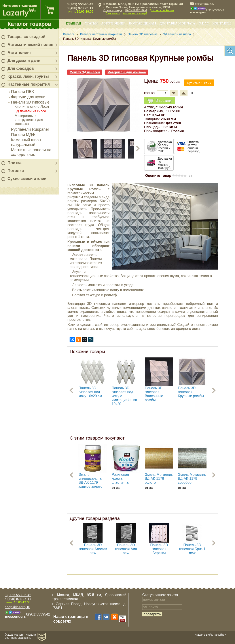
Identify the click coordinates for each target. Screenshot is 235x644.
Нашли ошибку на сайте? (210, 635)
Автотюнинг (19, 53)
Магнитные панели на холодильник (31, 152)
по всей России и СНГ (165, 147)
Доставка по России (162, 10)
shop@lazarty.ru (205, 4)
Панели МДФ (23, 135)
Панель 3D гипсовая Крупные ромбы (191, 392)
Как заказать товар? (135, 13)
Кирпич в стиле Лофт (32, 107)
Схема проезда (113, 10)
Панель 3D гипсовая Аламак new (93, 549)
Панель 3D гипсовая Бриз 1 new (192, 549)
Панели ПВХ (23, 92)
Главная (74, 23)
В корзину (159, 101)
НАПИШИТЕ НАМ (136, 10)
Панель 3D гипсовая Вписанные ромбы (154, 394)
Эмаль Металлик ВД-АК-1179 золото (159, 479)
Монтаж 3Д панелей (85, 72)
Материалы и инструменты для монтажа (29, 120)
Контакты (222, 23)
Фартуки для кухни (28, 97)
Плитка (14, 163)
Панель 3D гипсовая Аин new (126, 549)
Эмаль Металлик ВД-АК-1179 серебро (192, 479)
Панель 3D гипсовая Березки (159, 549)
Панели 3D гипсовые (30, 102)
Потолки (16, 171)
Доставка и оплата (177, 23)
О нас (204, 23)
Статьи (91, 23)
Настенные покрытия (29, 84)
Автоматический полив (30, 45)
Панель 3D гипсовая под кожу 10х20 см (90, 392)
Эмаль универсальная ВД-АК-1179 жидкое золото (91, 481)
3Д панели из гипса (30, 111)
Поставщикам (142, 23)
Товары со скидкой (26, 37)
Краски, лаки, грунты (28, 76)
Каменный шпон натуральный (26, 142)
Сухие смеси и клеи (27, 179)
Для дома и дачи (24, 60)
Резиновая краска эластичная (121, 479)
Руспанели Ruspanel (30, 129)
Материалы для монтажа (127, 72)
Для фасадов (21, 68)
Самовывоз (113, 13)
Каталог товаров (29, 24)
